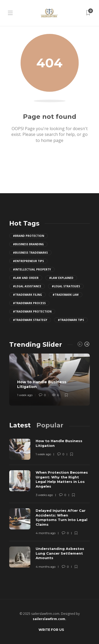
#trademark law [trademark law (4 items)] (66, 295)
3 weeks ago (44, 495)
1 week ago (25, 395)
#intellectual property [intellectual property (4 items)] (32, 269)
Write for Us (51, 630)
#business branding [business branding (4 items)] (28, 244)
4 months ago (46, 533)
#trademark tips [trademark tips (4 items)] (71, 320)
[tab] (20, 425)
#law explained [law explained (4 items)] (61, 278)
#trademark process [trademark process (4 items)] (29, 303)
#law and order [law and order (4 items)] (26, 278)
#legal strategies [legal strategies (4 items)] (66, 286)
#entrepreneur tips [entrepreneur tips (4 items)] (28, 261)
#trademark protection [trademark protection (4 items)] (32, 311)
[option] (49, 380)
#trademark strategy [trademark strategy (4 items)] (30, 320)
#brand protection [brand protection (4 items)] (29, 236)
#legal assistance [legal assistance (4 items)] (27, 286)
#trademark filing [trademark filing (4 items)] (27, 295)
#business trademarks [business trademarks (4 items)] (30, 253)
